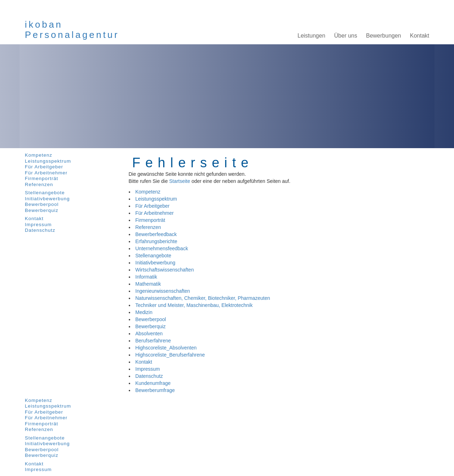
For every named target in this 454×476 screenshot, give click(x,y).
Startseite (180, 181)
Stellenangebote (45, 193)
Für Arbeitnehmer (46, 173)
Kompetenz (38, 155)
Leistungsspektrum (48, 161)
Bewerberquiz (42, 210)
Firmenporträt (41, 178)
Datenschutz (40, 230)
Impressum (38, 225)
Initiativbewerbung (47, 199)
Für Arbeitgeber (44, 167)
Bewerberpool (42, 204)
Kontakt (34, 219)
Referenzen (39, 184)
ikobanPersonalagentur (72, 30)
